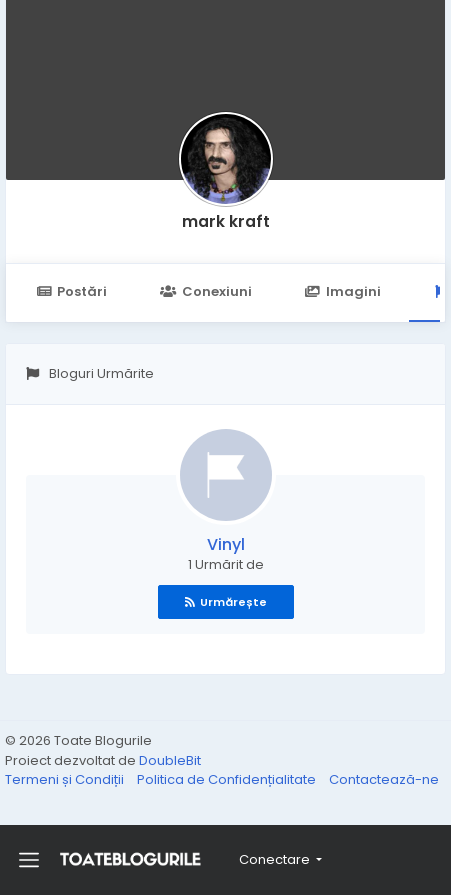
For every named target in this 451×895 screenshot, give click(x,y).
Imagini (343, 291)
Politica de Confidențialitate (228, 779)
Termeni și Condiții (66, 779)
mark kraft (226, 221)
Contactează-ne (384, 779)
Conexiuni (205, 291)
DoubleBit (170, 760)
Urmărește (226, 602)
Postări (71, 291)
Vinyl (226, 544)
